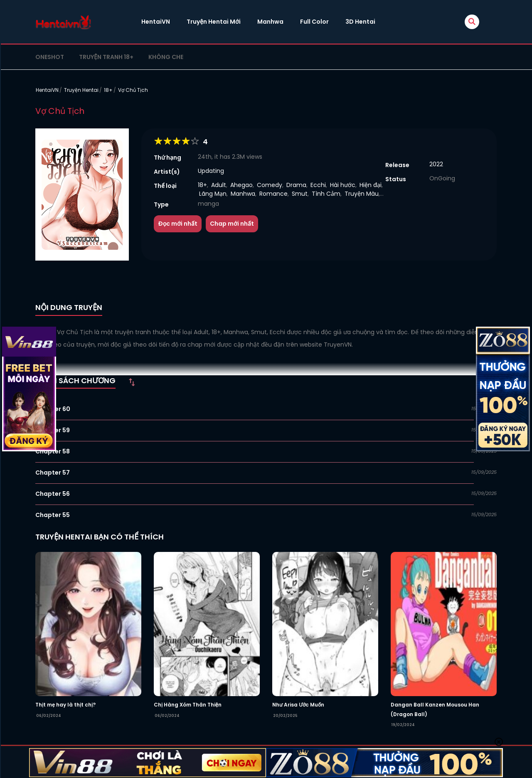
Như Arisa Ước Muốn (298, 705)
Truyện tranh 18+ (106, 57)
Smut (300, 194)
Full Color (314, 22)
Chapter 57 (53, 473)
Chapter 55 (53, 515)
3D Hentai (360, 22)
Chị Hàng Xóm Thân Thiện (188, 705)
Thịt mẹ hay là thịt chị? (65, 705)
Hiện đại (371, 185)
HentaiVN (156, 22)
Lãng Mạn (213, 194)
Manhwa (270, 22)
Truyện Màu (362, 194)
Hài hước (343, 185)
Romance (273, 194)
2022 (436, 164)
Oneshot (50, 57)
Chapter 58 (53, 451)
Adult (219, 185)
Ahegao (241, 185)
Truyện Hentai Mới (214, 22)
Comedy (270, 185)
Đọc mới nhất (178, 224)
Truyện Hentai (81, 90)
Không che (166, 57)
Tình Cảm (326, 194)
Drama (296, 185)
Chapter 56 (53, 494)
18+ (108, 90)
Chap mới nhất (232, 224)
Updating (211, 171)
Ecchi (318, 185)
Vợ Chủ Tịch (133, 90)
